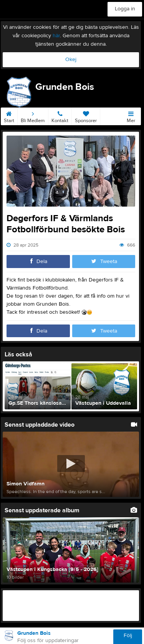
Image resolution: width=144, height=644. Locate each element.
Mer (131, 116)
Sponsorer (86, 116)
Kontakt (60, 116)
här (56, 36)
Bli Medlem (33, 116)
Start (9, 116)
